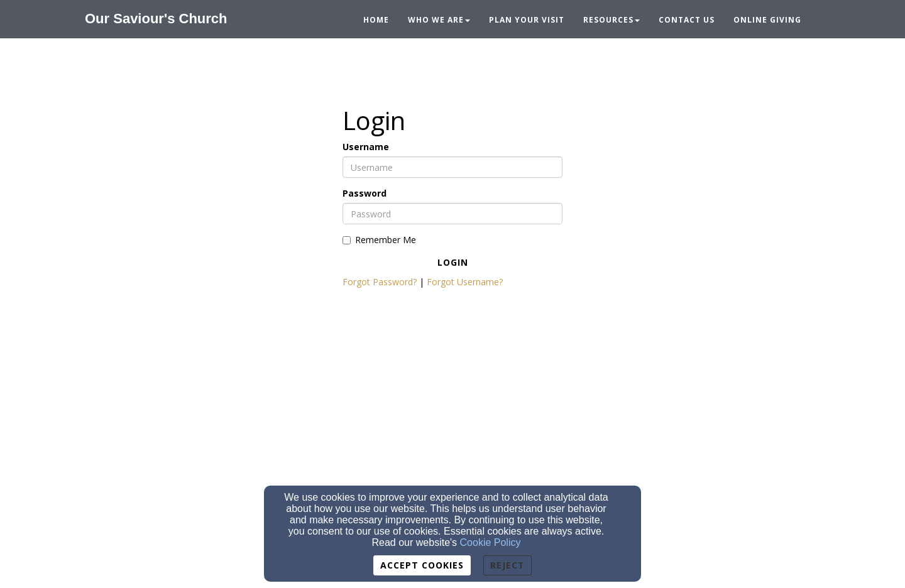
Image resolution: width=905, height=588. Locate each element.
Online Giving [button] (767, 20)
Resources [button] (612, 20)
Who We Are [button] (439, 20)
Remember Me (379, 240)
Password (365, 193)
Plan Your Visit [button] (527, 20)
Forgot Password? (380, 282)
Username (366, 147)
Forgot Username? (465, 282)
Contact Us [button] (687, 20)
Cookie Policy (491, 542)
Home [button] (376, 20)
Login (453, 262)
